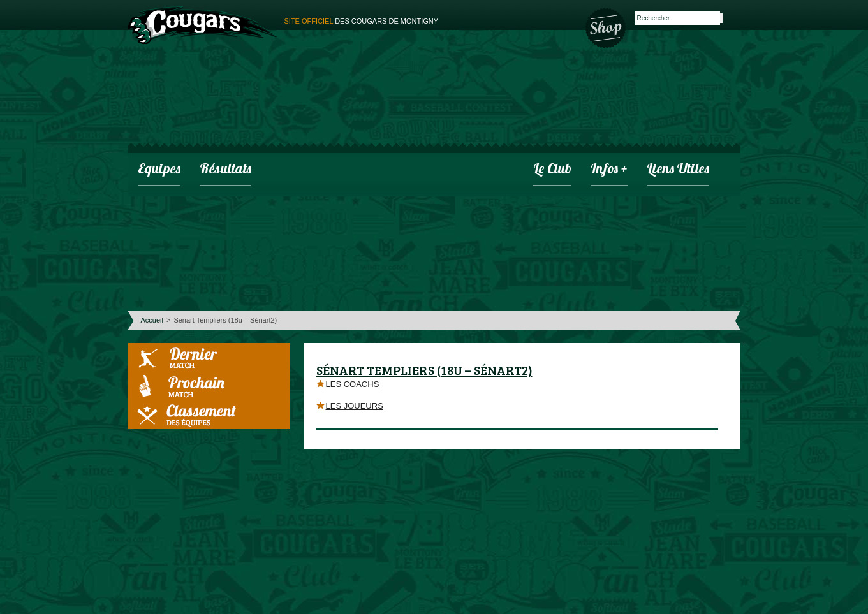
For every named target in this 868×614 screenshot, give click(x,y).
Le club (552, 170)
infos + (609, 170)
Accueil (152, 320)
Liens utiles (678, 170)
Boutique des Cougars (607, 27)
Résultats (225, 170)
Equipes (159, 170)
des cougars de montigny (362, 21)
